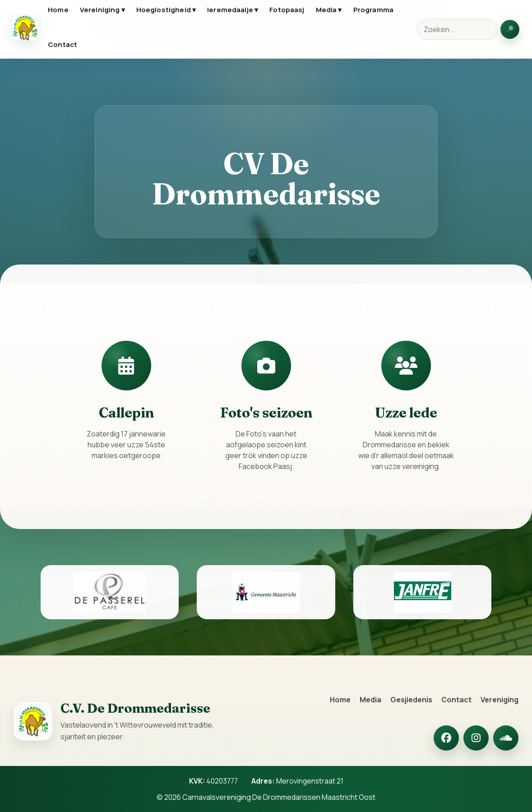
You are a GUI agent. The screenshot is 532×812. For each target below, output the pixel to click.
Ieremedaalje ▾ (233, 10)
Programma (373, 10)
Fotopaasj (287, 10)
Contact (62, 44)
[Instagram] (476, 738)
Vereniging (500, 700)
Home (58, 10)
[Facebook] (446, 738)
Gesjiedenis (411, 700)
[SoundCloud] (506, 738)
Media (370, 700)
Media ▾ (329, 10)
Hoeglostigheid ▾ (166, 10)
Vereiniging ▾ (102, 10)
